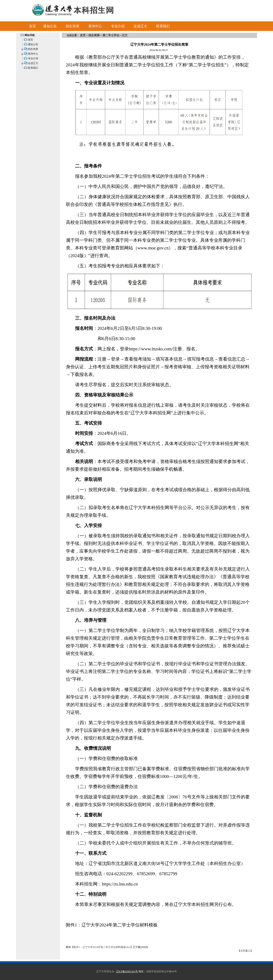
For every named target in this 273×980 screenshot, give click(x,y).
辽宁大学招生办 (105, 971)
